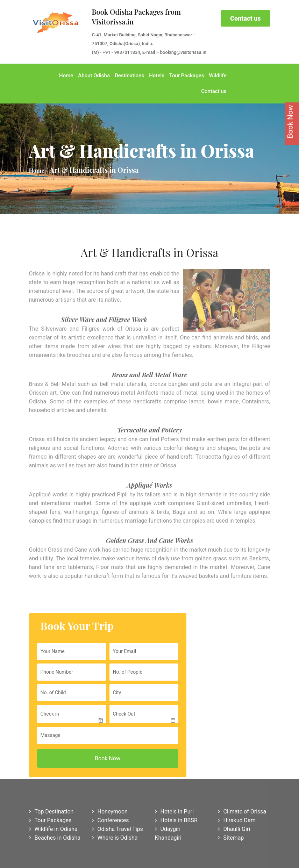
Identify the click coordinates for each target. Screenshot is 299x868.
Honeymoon (110, 813)
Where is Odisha (115, 839)
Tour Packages (187, 76)
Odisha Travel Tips (118, 830)
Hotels (157, 76)
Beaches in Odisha (55, 839)
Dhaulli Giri (234, 830)
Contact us (245, 18)
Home (66, 76)
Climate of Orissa (242, 813)
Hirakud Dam (237, 822)
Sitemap (231, 839)
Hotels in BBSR (176, 822)
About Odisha (94, 76)
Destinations (129, 76)
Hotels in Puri (174, 813)
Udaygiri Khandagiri (168, 835)
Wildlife (218, 76)
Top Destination (51, 813)
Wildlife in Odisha (53, 830)
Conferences (111, 822)
